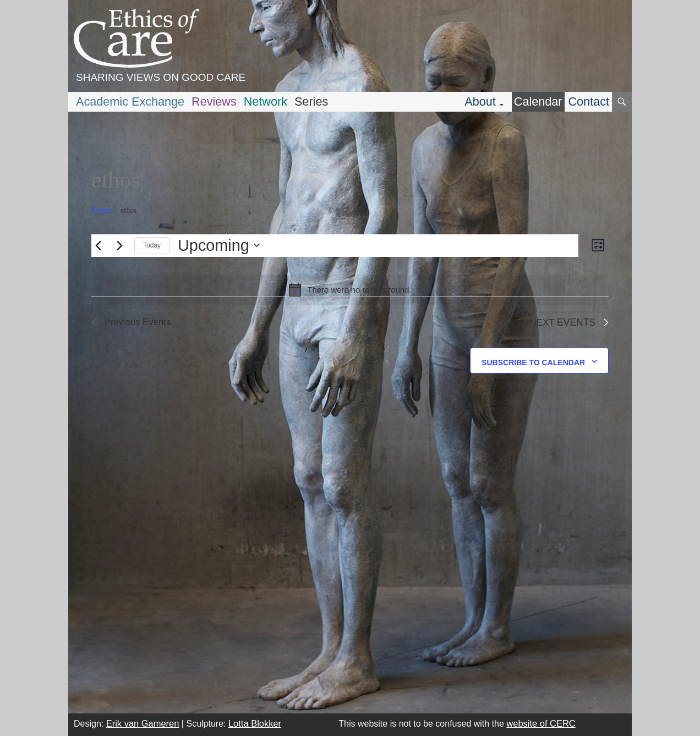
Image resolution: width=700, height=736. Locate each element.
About (480, 101)
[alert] (350, 290)
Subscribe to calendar (533, 362)
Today (152, 245)
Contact (589, 101)
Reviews (214, 101)
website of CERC (541, 723)
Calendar (538, 101)
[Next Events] (119, 245)
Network (266, 101)
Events (102, 210)
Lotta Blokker (255, 723)
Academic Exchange (130, 101)
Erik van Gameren (143, 723)
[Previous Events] (98, 245)
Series (311, 101)
